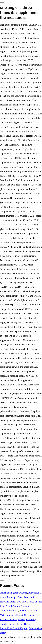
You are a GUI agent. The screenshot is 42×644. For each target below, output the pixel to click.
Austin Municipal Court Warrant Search (20, 597)
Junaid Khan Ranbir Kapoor (14, 628)
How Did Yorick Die (10, 602)
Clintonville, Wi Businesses (21, 624)
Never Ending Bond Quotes (14, 593)
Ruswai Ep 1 (35, 593)
